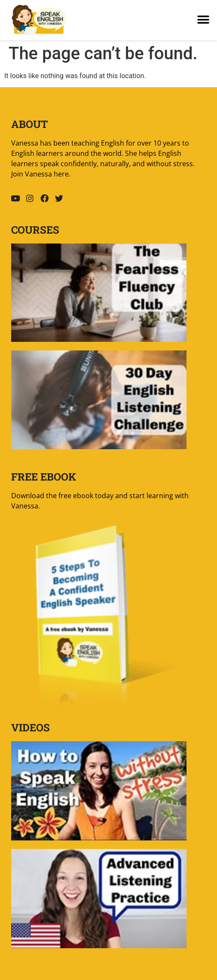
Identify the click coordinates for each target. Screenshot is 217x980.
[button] (203, 20)
